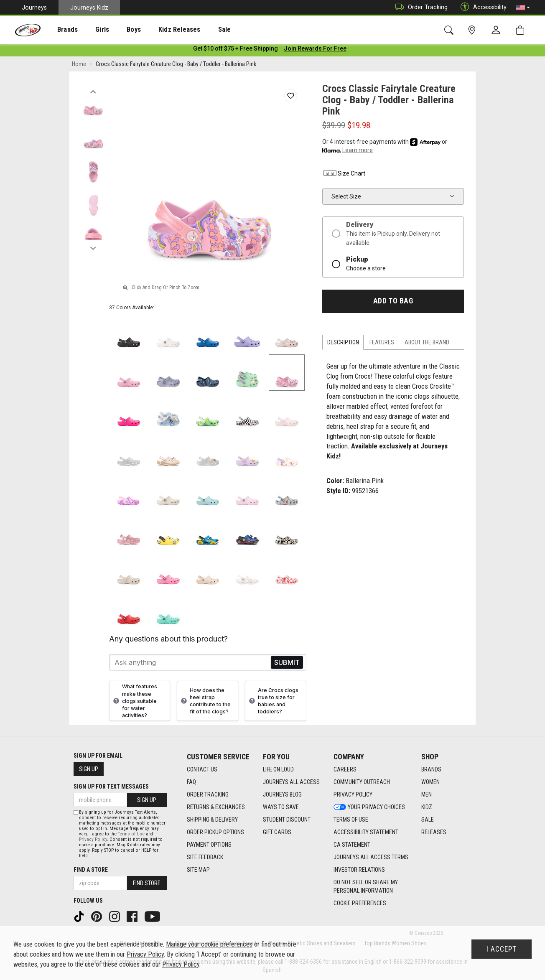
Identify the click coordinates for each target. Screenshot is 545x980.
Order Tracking (419, 7)
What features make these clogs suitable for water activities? (134, 703)
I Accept (502, 949)
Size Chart (344, 175)
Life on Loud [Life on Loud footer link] (278, 770)
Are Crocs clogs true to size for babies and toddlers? (273, 703)
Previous (93, 91)
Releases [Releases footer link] (434, 832)
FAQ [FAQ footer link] (191, 782)
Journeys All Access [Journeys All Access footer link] (291, 782)
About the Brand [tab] (427, 344)
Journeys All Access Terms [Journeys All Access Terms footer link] (371, 858)
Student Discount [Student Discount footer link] (287, 820)
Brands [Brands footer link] (431, 770)
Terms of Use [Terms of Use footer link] (351, 820)
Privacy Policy (93, 839)
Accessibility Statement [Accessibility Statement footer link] (366, 832)
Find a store (91, 870)
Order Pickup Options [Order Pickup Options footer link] (215, 832)
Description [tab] (343, 344)
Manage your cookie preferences (209, 944)
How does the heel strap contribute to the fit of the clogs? (205, 703)
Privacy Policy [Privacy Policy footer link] (353, 795)
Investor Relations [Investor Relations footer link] (359, 870)
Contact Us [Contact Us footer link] (202, 770)
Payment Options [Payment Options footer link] (209, 845)
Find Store (147, 883)
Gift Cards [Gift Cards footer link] (277, 832)
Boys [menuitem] (118, 30)
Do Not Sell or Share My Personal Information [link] (366, 887)
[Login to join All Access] (236, 50)
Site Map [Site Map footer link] (198, 870)
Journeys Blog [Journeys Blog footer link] (282, 795)
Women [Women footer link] (430, 782)
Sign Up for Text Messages (111, 787)
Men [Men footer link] (427, 795)
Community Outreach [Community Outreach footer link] (362, 782)
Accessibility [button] (481, 7)
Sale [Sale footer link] (428, 820)
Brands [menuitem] (61, 30)
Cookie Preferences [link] (360, 904)
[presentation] (61, 29)
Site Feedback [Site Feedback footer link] (205, 858)
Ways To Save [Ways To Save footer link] (281, 807)
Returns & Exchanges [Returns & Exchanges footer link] (216, 807)
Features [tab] (382, 344)
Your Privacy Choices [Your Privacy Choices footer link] (369, 807)
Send (287, 664)
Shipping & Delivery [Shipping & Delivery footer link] (212, 820)
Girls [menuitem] (91, 30)
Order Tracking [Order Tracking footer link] (208, 795)
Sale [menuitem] (200, 30)
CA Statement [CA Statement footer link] (352, 845)
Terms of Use (131, 834)
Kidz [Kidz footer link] (427, 807)
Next (93, 248)
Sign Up (89, 769)
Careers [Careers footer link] (345, 770)
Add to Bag (393, 303)
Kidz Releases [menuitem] (159, 30)
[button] (523, 8)
